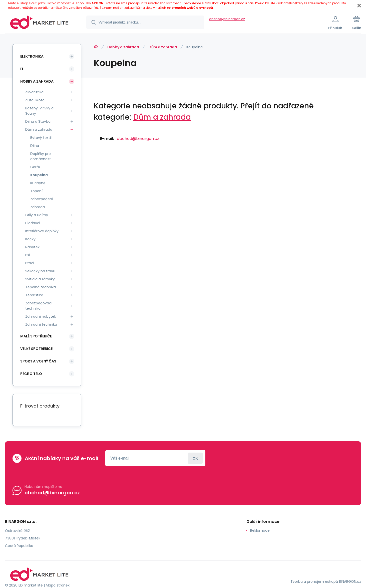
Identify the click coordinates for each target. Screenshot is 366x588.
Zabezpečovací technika (39, 306)
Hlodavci (33, 223)
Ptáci (30, 263)
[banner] (39, 23)
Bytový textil (41, 138)
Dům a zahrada (163, 47)
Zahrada (38, 207)
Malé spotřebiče (36, 336)
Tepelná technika (41, 287)
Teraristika (34, 295)
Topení (36, 191)
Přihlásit (195, 458)
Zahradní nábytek (41, 316)
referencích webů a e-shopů (190, 8)
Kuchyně (38, 183)
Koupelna (39, 175)
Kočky (30, 239)
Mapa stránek (58, 585)
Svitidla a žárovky (40, 279)
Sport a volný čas (38, 361)
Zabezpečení (42, 199)
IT (22, 69)
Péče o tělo (31, 374)
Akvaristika (34, 92)
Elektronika (32, 56)
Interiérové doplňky (42, 231)
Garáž (35, 167)
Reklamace (260, 530)
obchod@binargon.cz (227, 19)
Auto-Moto (35, 100)
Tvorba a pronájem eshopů (314, 581)
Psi (28, 255)
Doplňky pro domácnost (41, 156)
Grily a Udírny (37, 215)
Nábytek (32, 247)
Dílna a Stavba (38, 121)
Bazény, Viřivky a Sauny (39, 111)
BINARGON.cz (350, 581)
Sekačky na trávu (40, 271)
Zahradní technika (41, 324)
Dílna (35, 146)
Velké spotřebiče (36, 349)
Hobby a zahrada (123, 47)
